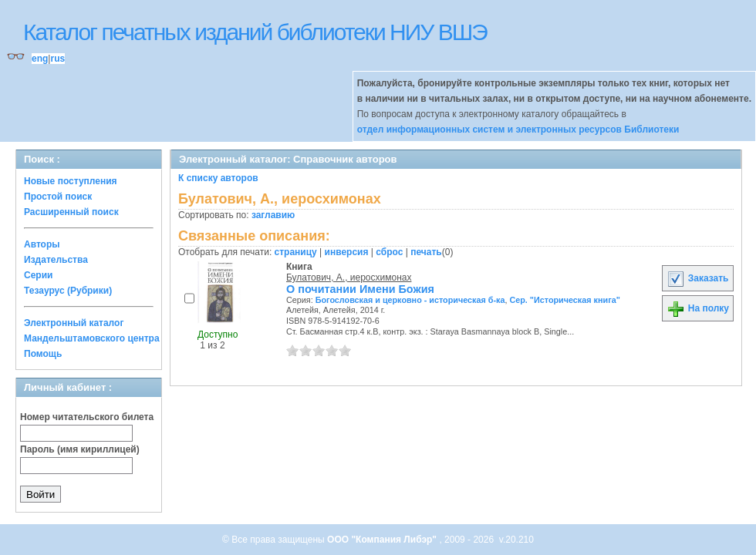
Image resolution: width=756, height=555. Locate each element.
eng (40, 59)
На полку (698, 308)
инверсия (347, 252)
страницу (296, 252)
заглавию (273, 215)
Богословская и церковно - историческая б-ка (410, 300)
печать (426, 252)
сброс (389, 252)
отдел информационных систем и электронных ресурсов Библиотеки (518, 129)
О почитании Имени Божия (360, 289)
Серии (38, 275)
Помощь (43, 354)
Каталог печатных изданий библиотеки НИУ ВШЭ (255, 32)
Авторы (42, 244)
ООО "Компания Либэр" (383, 540)
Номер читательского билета (87, 417)
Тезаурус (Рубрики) (68, 291)
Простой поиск (58, 197)
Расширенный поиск (71, 212)
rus (57, 59)
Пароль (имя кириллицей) (80, 449)
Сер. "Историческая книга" (564, 300)
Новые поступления (71, 181)
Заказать (697, 278)
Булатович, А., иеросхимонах (349, 277)
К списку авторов (218, 178)
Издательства (56, 260)
